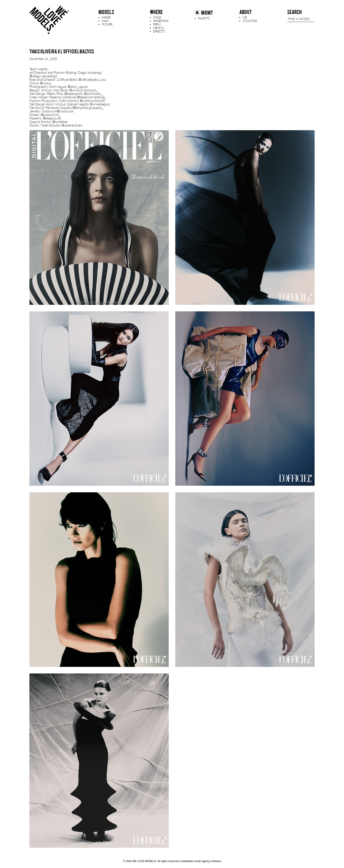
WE (245, 17)
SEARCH (294, 12)
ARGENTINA (161, 21)
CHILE (157, 17)
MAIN (105, 21)
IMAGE (106, 17)
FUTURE (107, 24)
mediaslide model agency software (201, 861)
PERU (157, 24)
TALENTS (204, 18)
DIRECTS (159, 31)
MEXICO (159, 28)
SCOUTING (250, 21)
